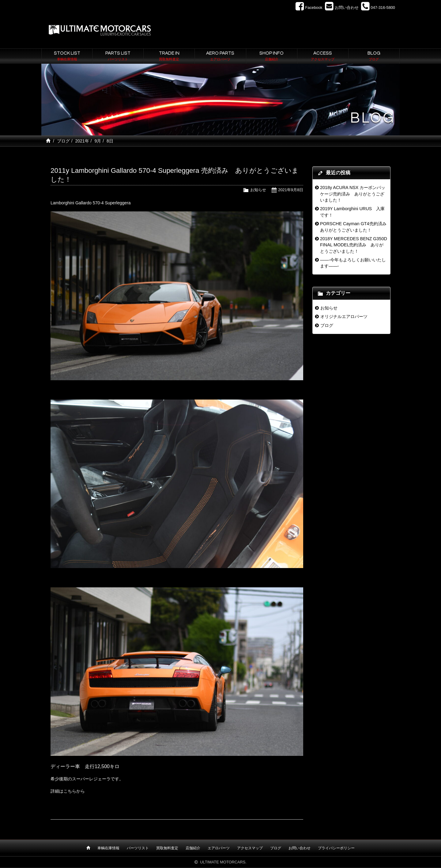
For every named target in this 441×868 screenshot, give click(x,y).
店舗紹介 (193, 848)
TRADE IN (169, 56)
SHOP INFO (272, 56)
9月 (98, 141)
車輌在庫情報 (108, 848)
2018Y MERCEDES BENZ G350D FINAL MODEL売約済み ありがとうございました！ (354, 245)
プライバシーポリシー (336, 848)
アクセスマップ (250, 848)
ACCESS (323, 56)
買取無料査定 (167, 848)
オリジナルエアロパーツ (344, 316)
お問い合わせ (300, 848)
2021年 (82, 141)
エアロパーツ (219, 848)
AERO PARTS (220, 56)
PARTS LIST (118, 56)
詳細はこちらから (68, 791)
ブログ (63, 141)
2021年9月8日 (291, 190)
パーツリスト (138, 848)
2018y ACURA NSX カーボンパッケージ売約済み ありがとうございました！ (353, 194)
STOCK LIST (67, 56)
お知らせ (258, 190)
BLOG (374, 56)
